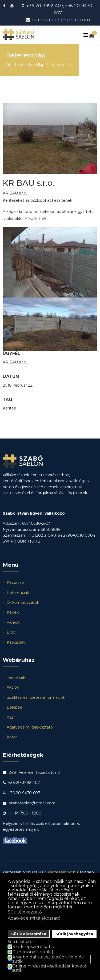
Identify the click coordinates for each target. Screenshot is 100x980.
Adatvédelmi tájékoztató (30, 727)
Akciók (13, 687)
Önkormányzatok (23, 602)
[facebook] (5, 6)
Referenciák (18, 593)
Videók (13, 622)
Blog (11, 632)
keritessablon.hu (63, 872)
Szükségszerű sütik (33, 947)
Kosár (12, 737)
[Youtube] (13, 6)
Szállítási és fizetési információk (36, 697)
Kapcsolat (16, 642)
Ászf (11, 717)
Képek (13, 612)
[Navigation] (86, 35)
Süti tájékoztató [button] (25, 912)
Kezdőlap (15, 582)
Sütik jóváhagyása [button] (74, 934)
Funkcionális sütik (32, 952)
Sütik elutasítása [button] (29, 934)
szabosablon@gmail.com (61, 20)
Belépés (14, 707)
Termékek (16, 677)
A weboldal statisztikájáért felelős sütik (48, 959)
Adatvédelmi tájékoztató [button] (34, 918)
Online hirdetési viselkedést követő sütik (49, 968)
